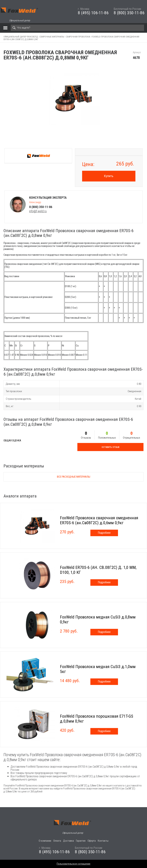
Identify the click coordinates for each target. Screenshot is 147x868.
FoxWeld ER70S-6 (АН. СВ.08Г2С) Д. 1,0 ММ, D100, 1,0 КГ (98, 570)
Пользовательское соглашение (73, 864)
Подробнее (104, 533)
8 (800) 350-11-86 (129, 13)
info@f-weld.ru (38, 211)
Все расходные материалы (74, 477)
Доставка (68, 841)
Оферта (92, 841)
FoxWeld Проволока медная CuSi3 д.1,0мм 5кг (98, 669)
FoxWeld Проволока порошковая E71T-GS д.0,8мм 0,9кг (97, 719)
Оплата (57, 841)
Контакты (103, 841)
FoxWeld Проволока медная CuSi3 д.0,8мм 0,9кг (98, 620)
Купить (109, 176)
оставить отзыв (111, 447)
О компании (45, 841)
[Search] (77, 28)
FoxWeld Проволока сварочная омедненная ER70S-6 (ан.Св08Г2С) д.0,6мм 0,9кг (99, 520)
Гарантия (81, 841)
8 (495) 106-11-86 (93, 13)
